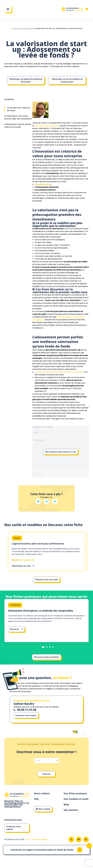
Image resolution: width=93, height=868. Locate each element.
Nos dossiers (71, 810)
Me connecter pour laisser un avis (61, 452)
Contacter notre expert (26, 715)
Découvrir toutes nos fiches (46, 657)
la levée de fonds (43, 184)
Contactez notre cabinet (14, 828)
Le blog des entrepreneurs (23, 28)
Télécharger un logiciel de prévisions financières (26, 80)
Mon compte (43, 809)
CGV (28, 839)
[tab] (43, 647)
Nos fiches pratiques (75, 794)
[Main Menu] (8, 9)
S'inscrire (47, 774)
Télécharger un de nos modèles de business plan (67, 80)
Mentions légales (40, 839)
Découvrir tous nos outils (46, 580)
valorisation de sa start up (47, 126)
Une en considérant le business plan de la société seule (59, 372)
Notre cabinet (42, 794)
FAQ (36, 799)
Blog (66, 805)
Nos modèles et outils (76, 799)
